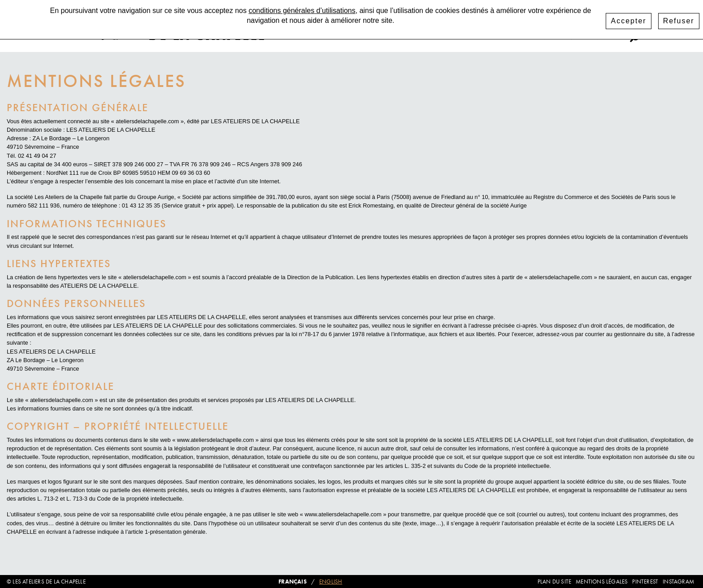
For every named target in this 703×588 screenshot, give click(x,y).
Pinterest (603, 37)
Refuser (679, 18)
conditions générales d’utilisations (302, 8)
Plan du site (554, 582)
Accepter (628, 18)
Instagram (556, 37)
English (331, 582)
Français (293, 582)
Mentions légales (602, 582)
